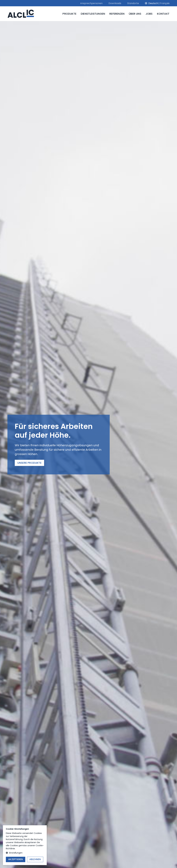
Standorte (133, 3)
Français (165, 3)
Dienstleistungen (93, 14)
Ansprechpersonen (91, 3)
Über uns (135, 14)
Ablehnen (35, 859)
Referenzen (117, 14)
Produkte (69, 14)
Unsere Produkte (29, 463)
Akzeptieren (15, 859)
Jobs (149, 14)
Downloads (115, 3)
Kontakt (163, 14)
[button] (25, 853)
